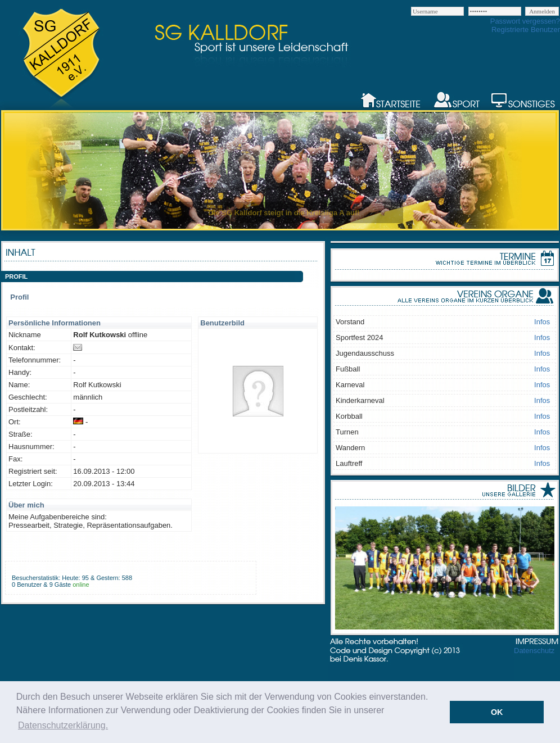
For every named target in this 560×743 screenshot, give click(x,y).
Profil (19, 297)
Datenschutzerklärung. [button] (63, 725)
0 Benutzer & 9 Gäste (41, 585)
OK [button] (497, 712)
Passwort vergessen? (525, 21)
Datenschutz (534, 651)
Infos (542, 322)
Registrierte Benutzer (526, 30)
